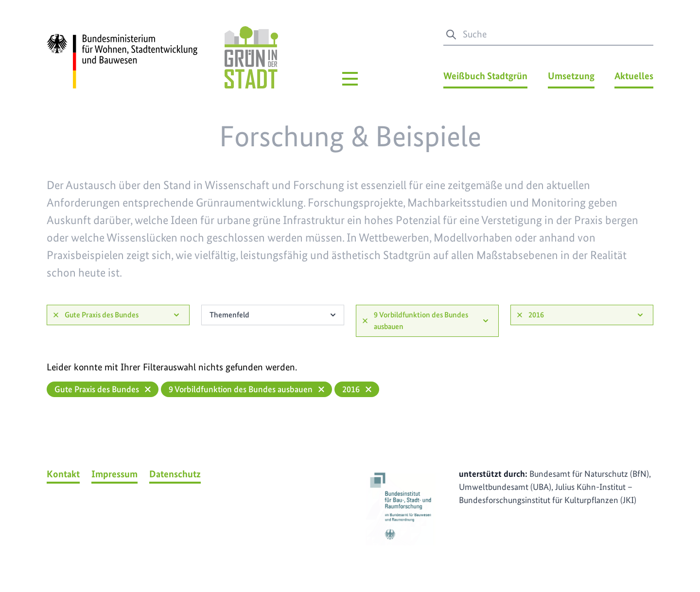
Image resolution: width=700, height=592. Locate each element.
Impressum (114, 474)
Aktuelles (634, 76)
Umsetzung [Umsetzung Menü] (571, 76)
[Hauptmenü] (350, 79)
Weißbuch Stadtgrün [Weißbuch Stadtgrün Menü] (485, 76)
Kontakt (63, 474)
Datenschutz (175, 474)
